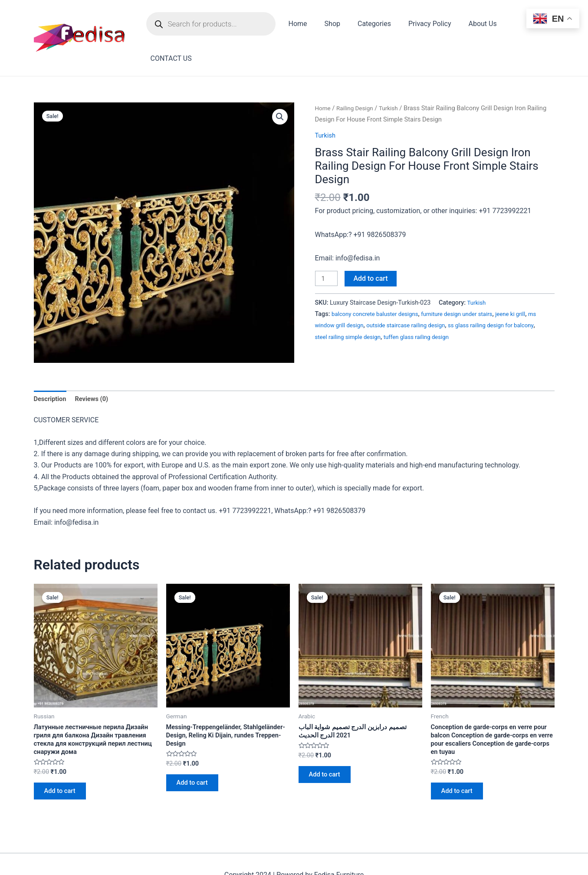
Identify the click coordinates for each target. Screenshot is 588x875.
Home (307, 25)
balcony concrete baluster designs (379, 284)
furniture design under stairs (468, 284)
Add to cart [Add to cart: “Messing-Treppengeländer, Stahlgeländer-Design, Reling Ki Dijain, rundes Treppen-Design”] (196, 758)
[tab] (52, 368)
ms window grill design (347, 295)
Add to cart (373, 247)
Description (52, 368)
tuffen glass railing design (450, 307)
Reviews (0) (96, 368)
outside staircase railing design (425, 295)
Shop (338, 25)
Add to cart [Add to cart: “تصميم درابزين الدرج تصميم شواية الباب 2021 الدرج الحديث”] (329, 749)
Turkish (394, 77)
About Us (478, 25)
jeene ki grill (527, 284)
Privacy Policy (429, 25)
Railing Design (358, 77)
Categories (377, 25)
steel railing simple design (375, 307)
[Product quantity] (328, 248)
